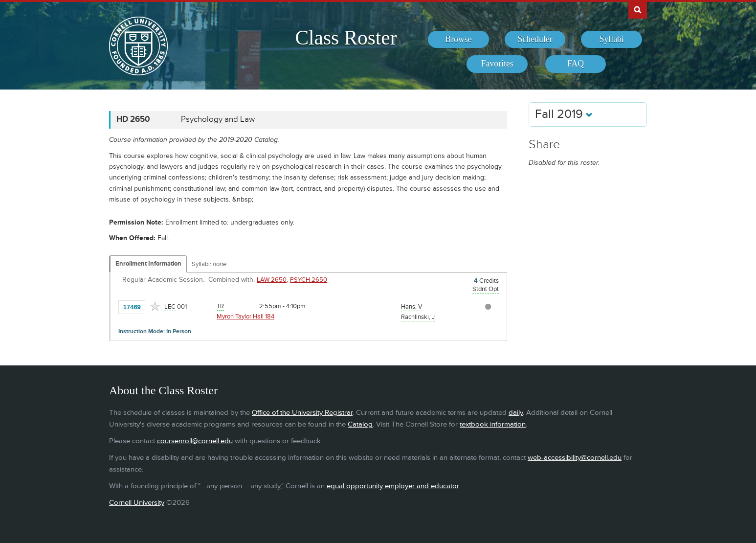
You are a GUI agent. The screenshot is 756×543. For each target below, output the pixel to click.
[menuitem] (458, 40)
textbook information (493, 424)
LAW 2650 (272, 280)
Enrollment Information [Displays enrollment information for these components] (148, 264)
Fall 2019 (564, 114)
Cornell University (137, 503)
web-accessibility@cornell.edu (575, 458)
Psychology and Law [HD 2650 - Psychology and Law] (218, 119)
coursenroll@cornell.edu (195, 441)
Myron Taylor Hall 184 (245, 317)
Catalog (360, 424)
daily (516, 413)
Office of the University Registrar (302, 413)
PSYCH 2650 (309, 280)
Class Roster (346, 38)
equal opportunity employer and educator (393, 486)
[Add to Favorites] (155, 306)
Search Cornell (638, 9)
